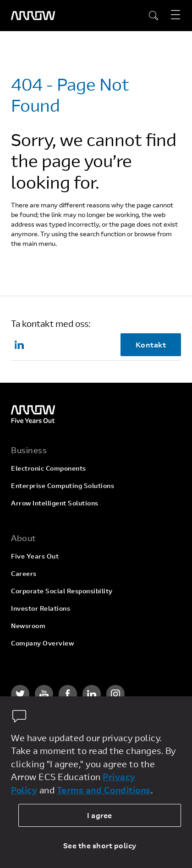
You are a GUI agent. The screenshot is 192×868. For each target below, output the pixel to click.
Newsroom (28, 626)
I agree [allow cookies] (100, 815)
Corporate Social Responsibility (62, 591)
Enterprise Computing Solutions (63, 486)
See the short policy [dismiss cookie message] (100, 845)
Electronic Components (49, 468)
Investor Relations (41, 608)
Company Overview (42, 643)
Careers (24, 573)
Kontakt (151, 344)
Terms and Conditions (104, 790)
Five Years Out (35, 556)
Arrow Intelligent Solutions (55, 503)
